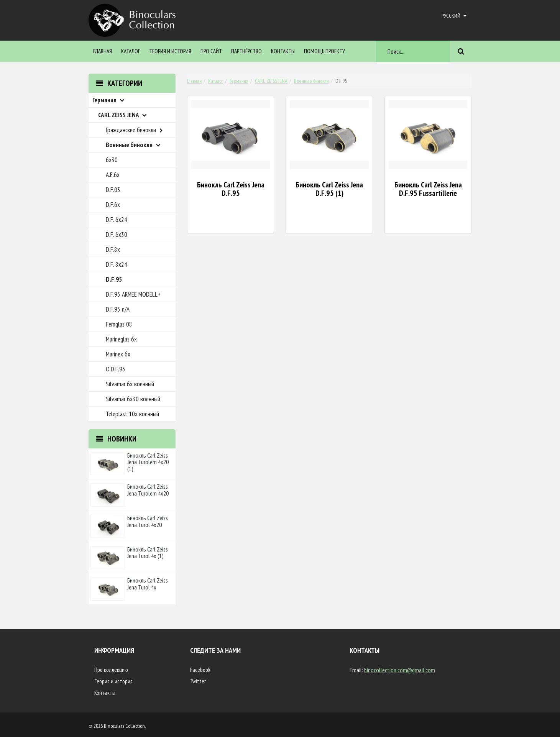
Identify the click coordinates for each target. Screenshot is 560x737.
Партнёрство (246, 51)
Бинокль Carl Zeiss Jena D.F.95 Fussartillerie (428, 189)
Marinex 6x (118, 354)
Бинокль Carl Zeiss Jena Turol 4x (148, 584)
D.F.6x (113, 205)
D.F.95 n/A (118, 309)
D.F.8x (113, 249)
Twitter (198, 681)
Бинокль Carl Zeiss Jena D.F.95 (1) (329, 189)
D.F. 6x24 (117, 220)
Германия (239, 81)
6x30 (112, 160)
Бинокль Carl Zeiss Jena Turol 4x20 (148, 521)
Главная (103, 51)
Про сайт (211, 51)
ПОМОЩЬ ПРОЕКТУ (324, 51)
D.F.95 (114, 279)
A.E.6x (113, 175)
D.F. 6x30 (117, 235)
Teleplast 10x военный (132, 414)
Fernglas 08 (119, 324)
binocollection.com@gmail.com (400, 670)
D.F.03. (114, 190)
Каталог (131, 51)
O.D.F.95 (116, 369)
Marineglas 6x (121, 339)
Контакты (283, 51)
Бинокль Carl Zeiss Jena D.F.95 (231, 189)
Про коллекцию (111, 670)
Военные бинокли (311, 81)
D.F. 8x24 (117, 264)
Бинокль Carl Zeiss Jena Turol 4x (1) (148, 553)
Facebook (200, 670)
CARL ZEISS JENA (271, 81)
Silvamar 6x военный (130, 384)
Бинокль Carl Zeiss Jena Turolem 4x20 (148, 490)
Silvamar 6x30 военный (133, 399)
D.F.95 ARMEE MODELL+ (133, 294)
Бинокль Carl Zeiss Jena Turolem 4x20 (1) (148, 462)
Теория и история (170, 51)
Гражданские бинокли (136, 130)
